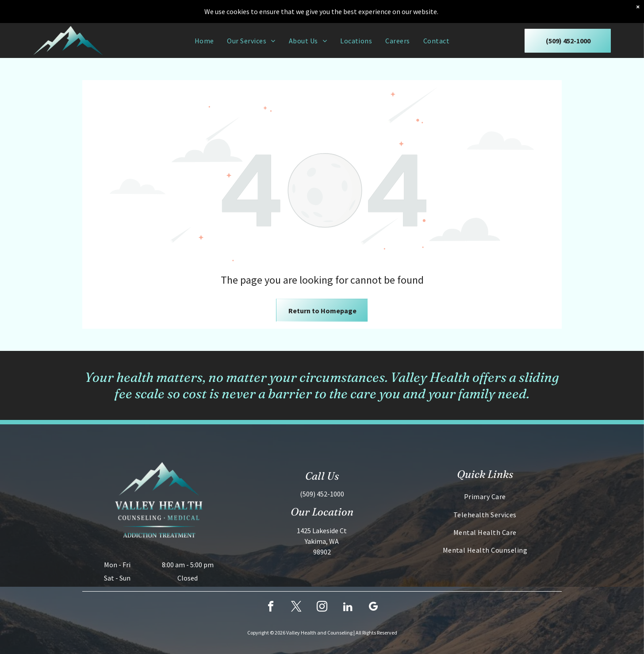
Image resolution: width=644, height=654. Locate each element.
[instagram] (322, 608)
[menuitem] (204, 40)
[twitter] (296, 608)
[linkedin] (348, 608)
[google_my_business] (373, 608)
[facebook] (271, 608)
